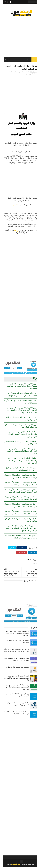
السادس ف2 (17, 73)
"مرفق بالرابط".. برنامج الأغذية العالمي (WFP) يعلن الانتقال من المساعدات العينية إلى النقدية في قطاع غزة (19, 529)
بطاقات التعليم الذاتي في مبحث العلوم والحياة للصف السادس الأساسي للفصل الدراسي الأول (20, 435)
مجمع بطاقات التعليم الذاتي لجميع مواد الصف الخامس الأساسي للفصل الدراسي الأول (19, 452)
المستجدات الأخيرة (31, 75)
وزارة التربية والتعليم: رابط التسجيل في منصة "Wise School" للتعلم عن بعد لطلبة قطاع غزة (19, 387)
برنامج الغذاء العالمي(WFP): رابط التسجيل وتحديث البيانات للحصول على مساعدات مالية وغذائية (14, 635)
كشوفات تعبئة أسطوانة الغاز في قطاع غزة (14, 668)
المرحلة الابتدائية (9, 73)
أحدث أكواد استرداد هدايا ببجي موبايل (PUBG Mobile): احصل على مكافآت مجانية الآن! (14, 679)
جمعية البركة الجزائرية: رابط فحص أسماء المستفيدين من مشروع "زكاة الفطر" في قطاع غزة (14, 688)
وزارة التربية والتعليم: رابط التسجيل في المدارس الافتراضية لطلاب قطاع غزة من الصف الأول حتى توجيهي (19, 411)
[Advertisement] (18, 36)
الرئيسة (32, 60)
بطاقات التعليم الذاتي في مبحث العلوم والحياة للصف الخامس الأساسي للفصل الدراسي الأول (20, 462)
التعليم (23, 73)
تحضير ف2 (23, 75)
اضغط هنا (13, 206)
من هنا (14, 232)
